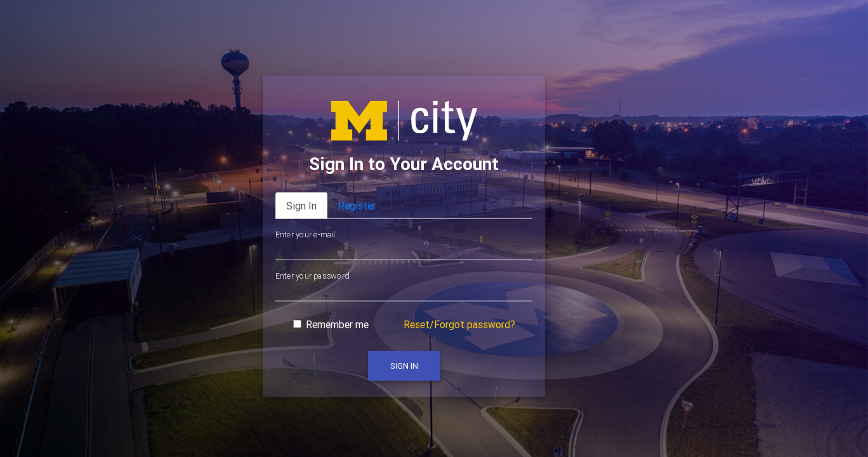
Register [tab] (357, 206)
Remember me (337, 324)
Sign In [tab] (301, 206)
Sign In (404, 366)
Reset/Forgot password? (459, 324)
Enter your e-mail (305, 235)
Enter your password (312, 275)
